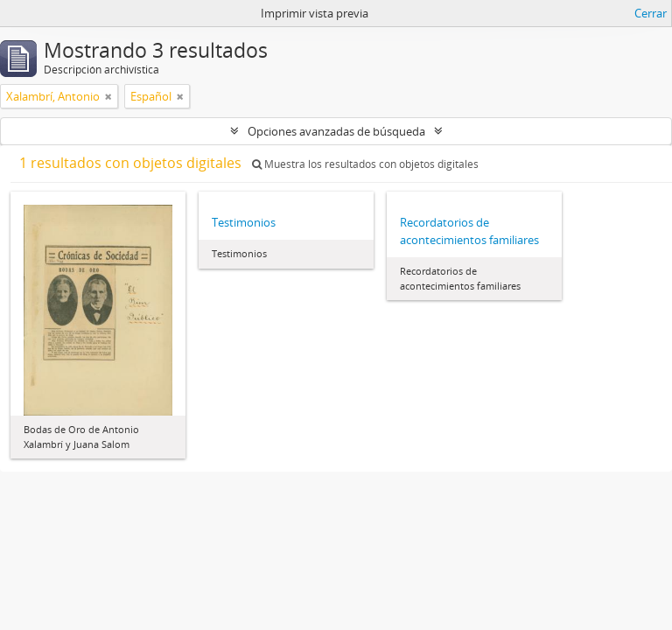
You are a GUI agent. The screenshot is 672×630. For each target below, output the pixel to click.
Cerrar (651, 13)
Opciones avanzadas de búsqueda (336, 131)
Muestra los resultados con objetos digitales (365, 164)
